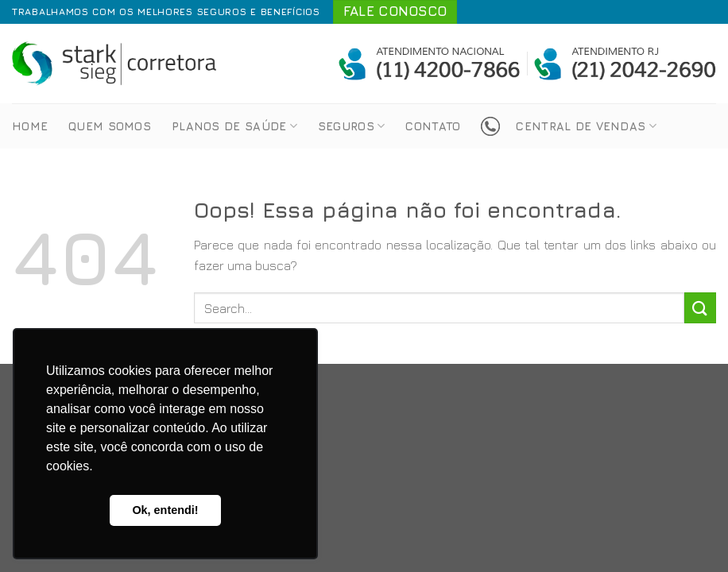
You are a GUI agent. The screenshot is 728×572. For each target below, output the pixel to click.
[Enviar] (700, 308)
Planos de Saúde (234, 126)
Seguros (352, 126)
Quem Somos (110, 126)
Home (30, 126)
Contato (433, 126)
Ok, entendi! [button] (165, 510)
